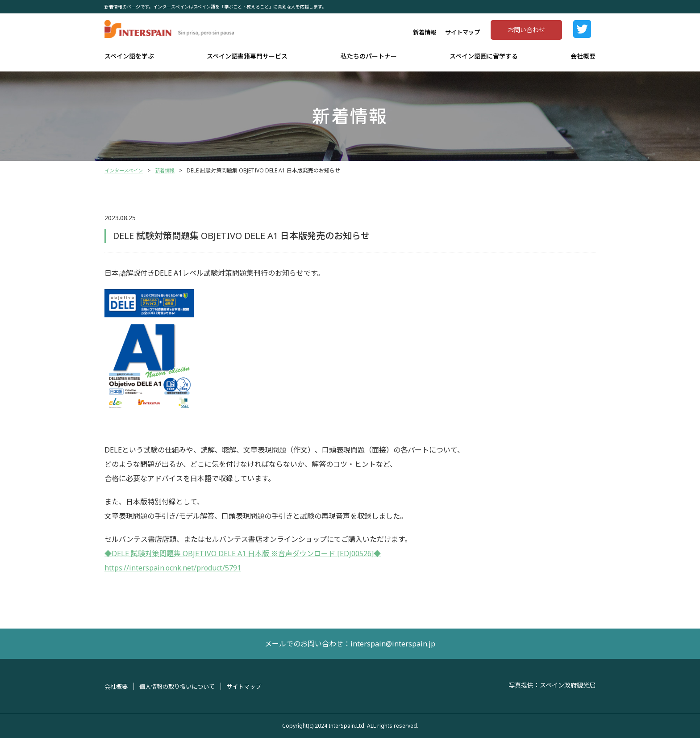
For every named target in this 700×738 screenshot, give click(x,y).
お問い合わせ (526, 30)
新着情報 (425, 32)
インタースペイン (125, 170)
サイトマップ (462, 32)
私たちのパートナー (369, 56)
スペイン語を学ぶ (129, 56)
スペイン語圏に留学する (484, 56)
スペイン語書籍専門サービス (247, 56)
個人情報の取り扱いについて (182, 686)
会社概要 (583, 56)
